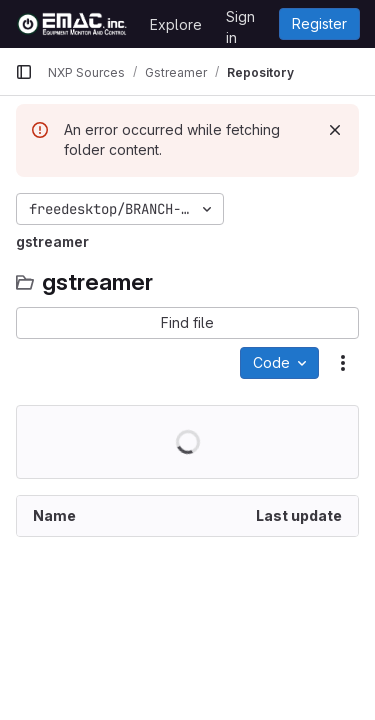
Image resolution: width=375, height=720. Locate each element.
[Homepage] (72, 24)
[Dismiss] (335, 130)
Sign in (240, 20)
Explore (176, 24)
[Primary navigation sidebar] (24, 72)
